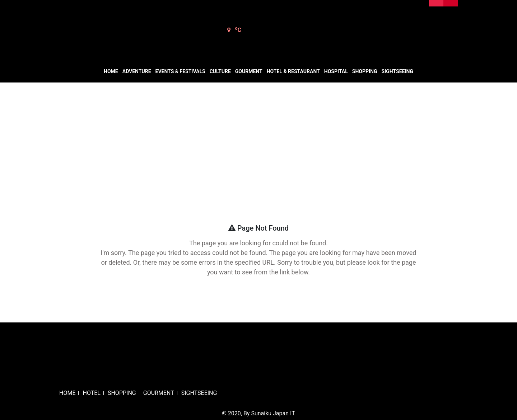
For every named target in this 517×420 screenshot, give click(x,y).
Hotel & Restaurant (293, 71)
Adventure (137, 71)
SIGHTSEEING (199, 393)
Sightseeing (397, 71)
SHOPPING (122, 393)
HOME (67, 393)
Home (111, 71)
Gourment (249, 71)
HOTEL (91, 393)
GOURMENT (159, 393)
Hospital (336, 71)
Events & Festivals (180, 71)
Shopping (365, 71)
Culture (220, 71)
